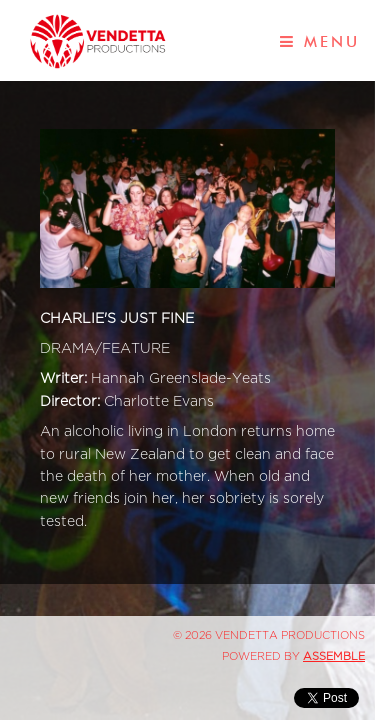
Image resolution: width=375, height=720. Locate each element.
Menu (320, 42)
